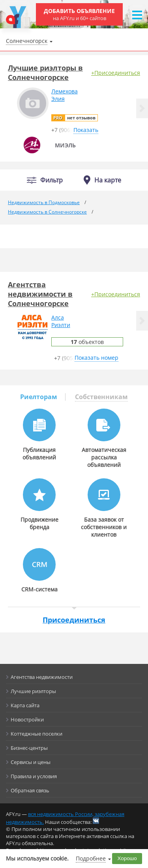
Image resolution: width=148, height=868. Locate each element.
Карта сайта (25, 705)
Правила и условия (34, 776)
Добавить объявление (79, 14)
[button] (142, 108)
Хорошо (127, 858)
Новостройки (27, 719)
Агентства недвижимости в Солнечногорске (40, 294)
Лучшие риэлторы (33, 691)
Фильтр (52, 180)
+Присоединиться (116, 73)
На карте (108, 180)
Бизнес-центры (29, 748)
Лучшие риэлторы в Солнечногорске (45, 72)
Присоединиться (74, 620)
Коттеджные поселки (37, 734)
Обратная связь (30, 790)
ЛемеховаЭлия (65, 95)
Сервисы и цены (31, 762)
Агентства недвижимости (42, 677)
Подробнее (91, 858)
